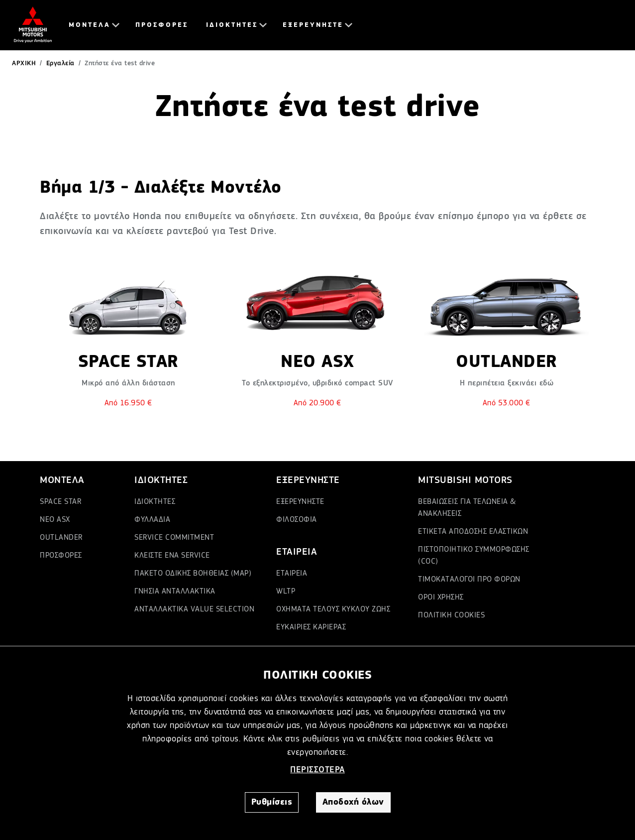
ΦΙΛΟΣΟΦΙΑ (297, 520)
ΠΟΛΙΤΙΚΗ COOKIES (451, 615)
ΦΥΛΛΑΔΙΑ (152, 520)
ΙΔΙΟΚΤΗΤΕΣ (232, 25)
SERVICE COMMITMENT (174, 538)
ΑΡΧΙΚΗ (24, 63)
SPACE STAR (60, 502)
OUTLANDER (61, 538)
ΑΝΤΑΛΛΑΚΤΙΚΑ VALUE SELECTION (194, 609)
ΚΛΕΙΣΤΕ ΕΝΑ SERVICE (172, 556)
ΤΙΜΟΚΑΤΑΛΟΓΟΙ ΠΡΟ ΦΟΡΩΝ (469, 580)
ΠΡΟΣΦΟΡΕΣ (162, 25)
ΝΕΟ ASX (55, 520)
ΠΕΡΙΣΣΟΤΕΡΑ (317, 770)
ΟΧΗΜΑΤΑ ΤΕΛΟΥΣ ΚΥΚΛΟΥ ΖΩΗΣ (333, 609)
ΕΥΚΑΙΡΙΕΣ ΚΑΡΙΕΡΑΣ (311, 627)
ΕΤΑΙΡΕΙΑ (292, 574)
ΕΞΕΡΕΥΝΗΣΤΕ (313, 25)
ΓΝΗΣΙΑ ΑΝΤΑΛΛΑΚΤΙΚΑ (175, 592)
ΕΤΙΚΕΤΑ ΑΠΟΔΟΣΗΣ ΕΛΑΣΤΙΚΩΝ (473, 532)
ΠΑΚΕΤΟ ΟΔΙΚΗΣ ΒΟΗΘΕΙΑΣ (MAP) (193, 574)
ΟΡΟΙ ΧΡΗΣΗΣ (441, 598)
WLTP (286, 592)
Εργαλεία (60, 63)
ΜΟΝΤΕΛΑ (90, 25)
